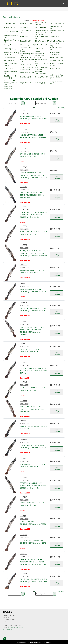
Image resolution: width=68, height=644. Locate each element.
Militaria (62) (39, 49)
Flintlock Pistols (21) (41, 45)
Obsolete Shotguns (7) (27, 58)
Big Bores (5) (24, 27)
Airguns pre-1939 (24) (57, 23)
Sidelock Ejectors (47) (37, 20)
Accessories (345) (10, 23)
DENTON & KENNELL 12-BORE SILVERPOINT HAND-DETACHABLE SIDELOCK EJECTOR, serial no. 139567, (34, 175)
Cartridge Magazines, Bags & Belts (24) (42, 31)
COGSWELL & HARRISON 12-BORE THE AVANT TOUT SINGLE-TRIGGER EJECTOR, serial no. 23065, (34, 215)
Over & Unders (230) (56, 58)
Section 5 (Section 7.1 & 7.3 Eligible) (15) (27, 68)
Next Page (60, 107)
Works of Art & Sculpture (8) (9, 88)
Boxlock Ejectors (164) (11, 31)
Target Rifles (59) (26, 83)
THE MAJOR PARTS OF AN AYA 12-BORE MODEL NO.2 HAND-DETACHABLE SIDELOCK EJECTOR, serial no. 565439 (34, 253)
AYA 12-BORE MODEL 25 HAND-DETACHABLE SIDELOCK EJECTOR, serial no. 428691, (32, 409)
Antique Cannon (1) (10, 27)
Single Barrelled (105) (27, 72)
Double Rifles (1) (26, 41)
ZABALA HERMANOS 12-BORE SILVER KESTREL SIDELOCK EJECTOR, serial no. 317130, (34, 371)
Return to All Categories (12, 17)
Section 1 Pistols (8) (27, 64)
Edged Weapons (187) (42, 41)
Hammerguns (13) (10, 49)
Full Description (57, 120)
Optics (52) (38, 58)
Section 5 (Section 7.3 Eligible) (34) (42, 68)
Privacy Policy (7, 629)
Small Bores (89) (25, 77)
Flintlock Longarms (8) (27, 45)
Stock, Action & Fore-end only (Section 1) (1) (56, 77)
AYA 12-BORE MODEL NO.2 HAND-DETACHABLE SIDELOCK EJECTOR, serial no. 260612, (32, 195)
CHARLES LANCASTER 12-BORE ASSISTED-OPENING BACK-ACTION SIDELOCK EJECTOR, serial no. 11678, (33, 562)
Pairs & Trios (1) (9, 60)
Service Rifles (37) (55, 68)
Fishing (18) (8, 45)
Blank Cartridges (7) (41, 27)
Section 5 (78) (8, 68)
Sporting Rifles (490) (42, 77)
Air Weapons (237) (26, 23)
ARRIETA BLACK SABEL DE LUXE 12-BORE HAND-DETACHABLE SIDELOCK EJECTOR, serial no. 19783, (33, 485)
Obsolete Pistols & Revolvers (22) (56, 54)
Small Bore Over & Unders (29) (10, 77)
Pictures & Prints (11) (56, 60)
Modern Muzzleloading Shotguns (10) (40, 54)
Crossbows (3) (54, 36)
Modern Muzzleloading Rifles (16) (27, 54)
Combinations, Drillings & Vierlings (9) (41, 36)
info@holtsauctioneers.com (15, 627)
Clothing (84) (24, 36)
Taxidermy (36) (40, 83)
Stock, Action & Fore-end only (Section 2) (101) (11, 83)
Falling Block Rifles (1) (57, 41)
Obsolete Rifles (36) (10, 58)
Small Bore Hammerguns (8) (41, 72)
